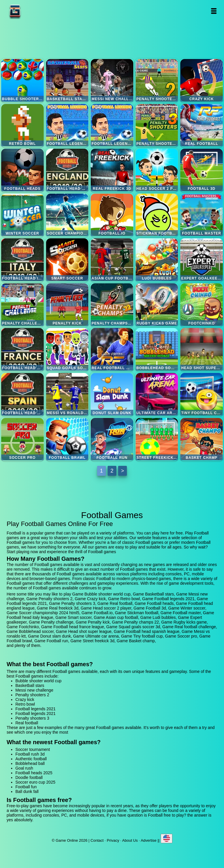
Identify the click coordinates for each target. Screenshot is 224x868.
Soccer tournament (33, 749)
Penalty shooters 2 (157, 80)
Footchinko (202, 305)
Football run (112, 439)
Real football (202, 125)
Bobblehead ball (30, 763)
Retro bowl (22, 125)
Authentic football (31, 759)
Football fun (26, 787)
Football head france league (22, 349)
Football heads (22, 170)
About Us (130, 840)
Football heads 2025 (34, 773)
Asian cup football (112, 260)
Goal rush (24, 768)
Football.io (112, 215)
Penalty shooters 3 (157, 125)
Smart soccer (67, 260)
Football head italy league (22, 260)
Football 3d (202, 170)
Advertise (148, 840)
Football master (202, 215)
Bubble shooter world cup (22, 80)
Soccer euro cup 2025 (35, 782)
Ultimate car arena (157, 394)
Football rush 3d (30, 754)
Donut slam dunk (112, 394)
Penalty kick (67, 305)
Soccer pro (22, 439)
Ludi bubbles (157, 260)
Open (214, 11)
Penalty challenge (22, 305)
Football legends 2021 (67, 125)
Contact (97, 840)
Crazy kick (202, 80)
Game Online (33, 11)
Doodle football (29, 777)
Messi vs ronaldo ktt (67, 394)
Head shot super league (202, 349)
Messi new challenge (112, 80)
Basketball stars (67, 80)
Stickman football (157, 215)
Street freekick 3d (157, 439)
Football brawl (67, 439)
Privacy (113, 840)
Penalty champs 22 (112, 305)
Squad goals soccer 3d (67, 349)
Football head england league (67, 170)
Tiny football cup (202, 394)
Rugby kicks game (157, 305)
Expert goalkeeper (202, 260)
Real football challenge (112, 349)
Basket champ (202, 439)
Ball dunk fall (27, 791)
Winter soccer (22, 215)
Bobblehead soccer (157, 349)
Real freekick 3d (112, 170)
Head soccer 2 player (157, 170)
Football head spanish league (22, 394)
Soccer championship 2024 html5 (67, 215)
